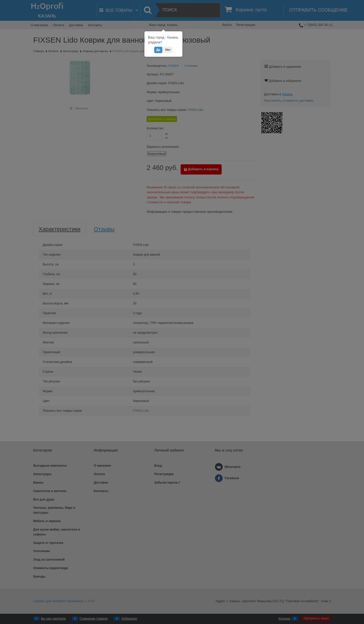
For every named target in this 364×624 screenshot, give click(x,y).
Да (158, 50)
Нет (168, 50)
